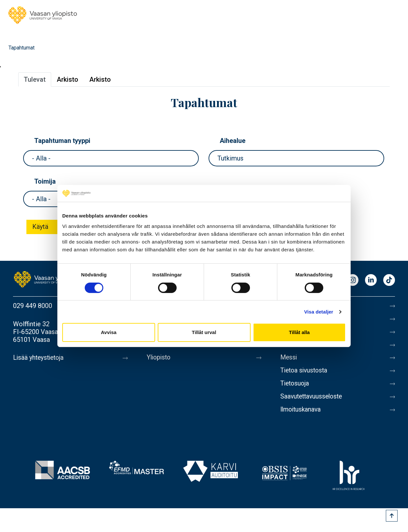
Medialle (293, 347)
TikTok (389, 280)
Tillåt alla (299, 332)
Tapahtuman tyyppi (62, 141)
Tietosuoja (295, 388)
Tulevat (35, 79)
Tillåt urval (204, 332)
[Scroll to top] (392, 516)
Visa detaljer (319, 312)
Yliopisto (160, 360)
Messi (289, 360)
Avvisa (109, 332)
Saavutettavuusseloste (313, 401)
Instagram (353, 280)
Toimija (45, 181)
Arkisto (67, 79)
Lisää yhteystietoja (40, 358)
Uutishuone (162, 347)
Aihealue (233, 141)
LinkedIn (371, 280)
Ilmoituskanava (302, 415)
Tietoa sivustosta (305, 374)
